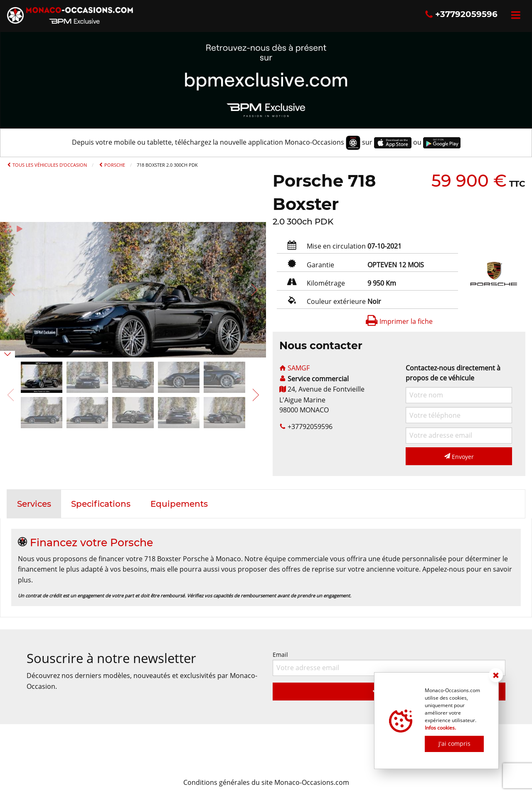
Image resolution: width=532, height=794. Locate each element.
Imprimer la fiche (399, 321)
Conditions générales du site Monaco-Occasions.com (266, 782)
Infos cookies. (440, 728)
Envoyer (459, 457)
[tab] (34, 504)
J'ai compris (454, 743)
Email (389, 663)
